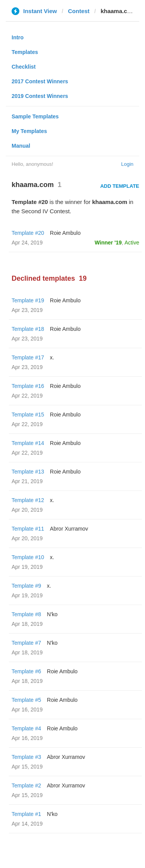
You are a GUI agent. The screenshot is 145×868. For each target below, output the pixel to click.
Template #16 (28, 386)
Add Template (120, 186)
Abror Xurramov (69, 529)
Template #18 (28, 329)
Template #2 (26, 785)
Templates (25, 52)
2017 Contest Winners (40, 81)
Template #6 (26, 671)
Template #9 (26, 586)
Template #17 (28, 357)
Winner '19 (108, 243)
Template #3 (26, 757)
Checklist (24, 67)
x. (52, 357)
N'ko (52, 614)
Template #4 (26, 728)
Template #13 (28, 472)
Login (127, 164)
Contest (79, 11)
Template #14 (28, 443)
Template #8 (26, 614)
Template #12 (28, 500)
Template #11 (28, 529)
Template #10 (28, 557)
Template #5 (26, 700)
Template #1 (26, 814)
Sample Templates (35, 116)
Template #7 (26, 643)
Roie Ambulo (65, 233)
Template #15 (28, 415)
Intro (18, 37)
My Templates (29, 131)
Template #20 (28, 233)
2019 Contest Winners (40, 96)
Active (132, 243)
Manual (21, 146)
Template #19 (28, 300)
